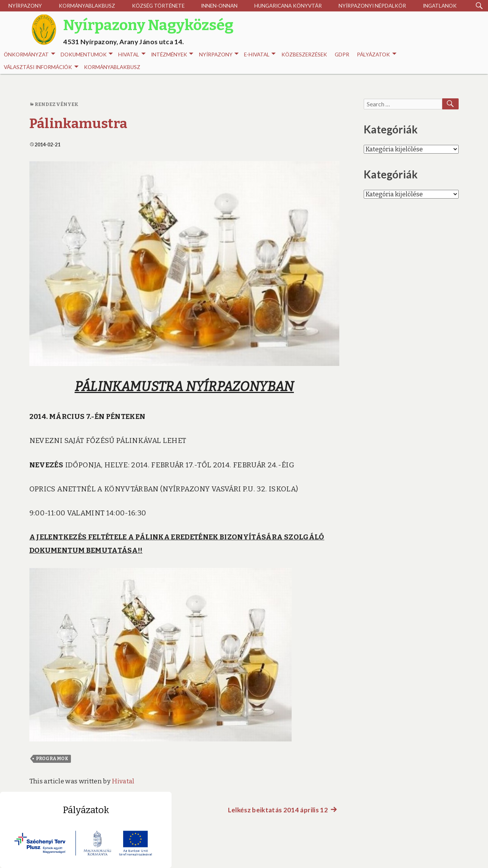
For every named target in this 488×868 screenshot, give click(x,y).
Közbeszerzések (304, 55)
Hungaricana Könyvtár (288, 6)
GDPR (342, 55)
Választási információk (41, 67)
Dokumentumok (87, 55)
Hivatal (132, 55)
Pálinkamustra (78, 124)
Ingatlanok (440, 6)
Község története (158, 6)
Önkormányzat (29, 55)
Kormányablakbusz (87, 6)
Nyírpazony (25, 6)
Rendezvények (57, 104)
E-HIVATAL (260, 55)
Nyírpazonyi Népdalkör (372, 6)
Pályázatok (376, 55)
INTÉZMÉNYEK (172, 55)
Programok (52, 759)
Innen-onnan (219, 6)
